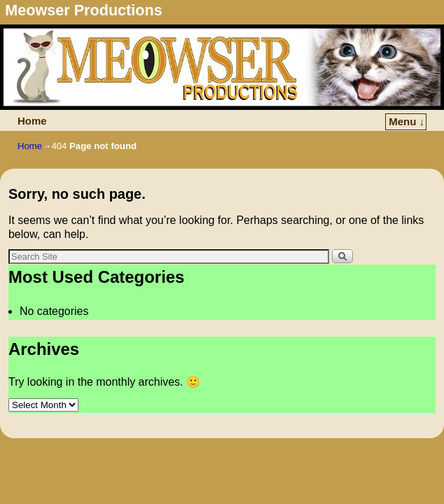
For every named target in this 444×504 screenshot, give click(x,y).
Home (30, 125)
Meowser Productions (83, 10)
